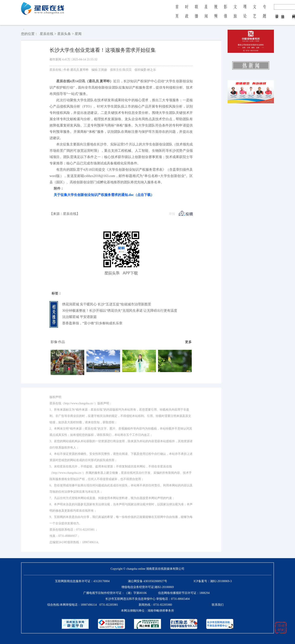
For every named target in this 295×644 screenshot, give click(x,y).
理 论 (245, 14)
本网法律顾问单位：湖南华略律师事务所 (147, 611)
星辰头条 (64, 34)
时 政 (187, 14)
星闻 (78, 34)
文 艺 (255, 14)
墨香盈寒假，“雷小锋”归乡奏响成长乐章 (92, 323)
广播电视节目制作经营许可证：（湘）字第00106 (115, 593)
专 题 (264, 14)
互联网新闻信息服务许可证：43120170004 (82, 581)
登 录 (277, 12)
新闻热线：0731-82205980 (155, 605)
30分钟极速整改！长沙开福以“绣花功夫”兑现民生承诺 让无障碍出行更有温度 (120, 311)
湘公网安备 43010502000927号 (147, 581)
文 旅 (235, 14)
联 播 (196, 14)
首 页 (177, 14)
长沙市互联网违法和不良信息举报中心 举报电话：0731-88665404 (147, 599)
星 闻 (206, 14)
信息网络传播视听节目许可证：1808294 (184, 593)
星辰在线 (47, 34)
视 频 (216, 14)
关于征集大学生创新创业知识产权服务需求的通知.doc (102, 195)
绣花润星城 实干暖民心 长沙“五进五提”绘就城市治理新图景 (107, 304)
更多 (188, 342)
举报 (172, 214)
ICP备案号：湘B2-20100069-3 (213, 581)
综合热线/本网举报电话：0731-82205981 (83, 605)
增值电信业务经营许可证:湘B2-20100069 (148, 587)
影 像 (225, 14)
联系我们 (218, 605)
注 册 (283, 12)
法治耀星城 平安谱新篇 (79, 317)
